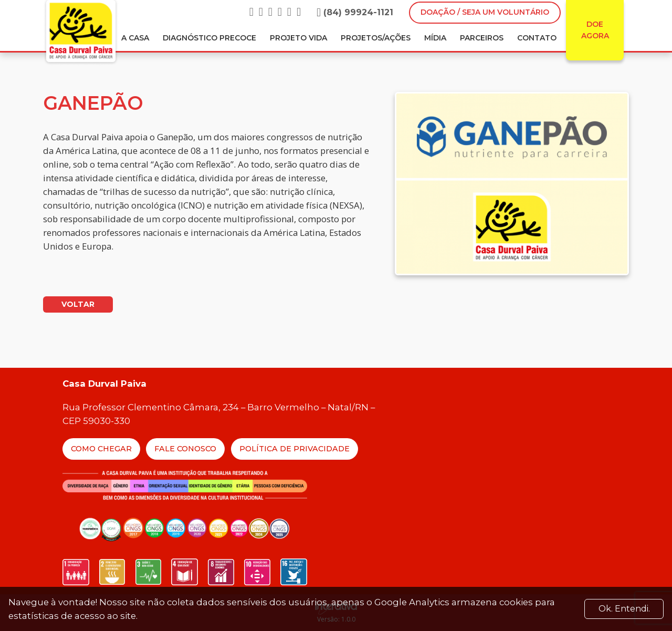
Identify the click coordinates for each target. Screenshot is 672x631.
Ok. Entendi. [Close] (624, 609)
